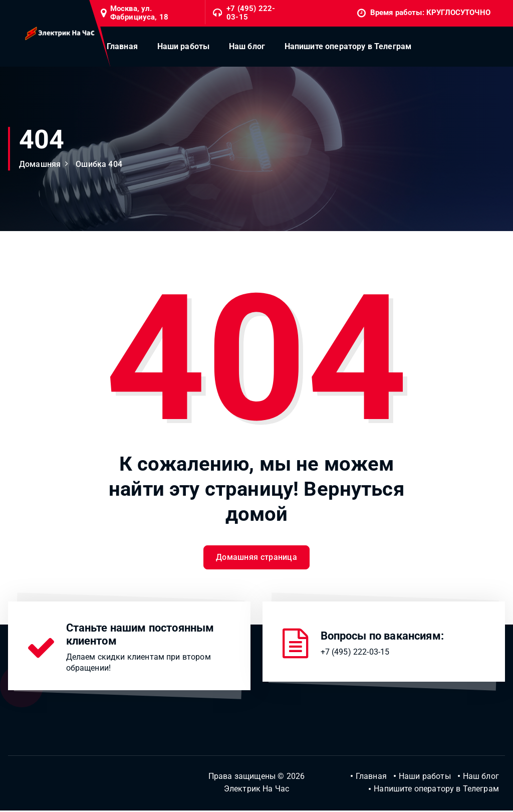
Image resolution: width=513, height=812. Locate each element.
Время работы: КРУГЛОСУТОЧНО (430, 13)
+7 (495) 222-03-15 (251, 13)
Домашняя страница (256, 558)
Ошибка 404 (99, 164)
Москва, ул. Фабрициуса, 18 (139, 13)
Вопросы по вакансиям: (382, 637)
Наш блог (247, 46)
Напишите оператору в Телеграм (348, 46)
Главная (122, 46)
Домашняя (40, 164)
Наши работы (184, 46)
